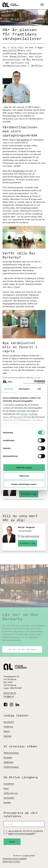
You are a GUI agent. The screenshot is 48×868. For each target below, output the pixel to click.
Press (6, 788)
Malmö (7, 731)
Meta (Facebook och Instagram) (18, 423)
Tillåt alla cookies (24, 467)
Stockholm (9, 722)
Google (24, 414)
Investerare (9, 784)
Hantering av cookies (11, 861)
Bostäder (8, 758)
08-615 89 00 (10, 693)
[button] (42, 5)
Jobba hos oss (11, 793)
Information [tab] (24, 389)
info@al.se (9, 696)
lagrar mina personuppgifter (21, 833)
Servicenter (9, 798)
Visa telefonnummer (30, 536)
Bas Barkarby (23, 140)
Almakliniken (19, 171)
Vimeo (6, 417)
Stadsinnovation (11, 767)
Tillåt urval (24, 476)
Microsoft (18, 417)
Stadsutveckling (11, 753)
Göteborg (8, 727)
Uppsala (7, 736)
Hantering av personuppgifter (15, 859)
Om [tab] (39, 389)
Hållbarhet (8, 762)
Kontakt (7, 802)
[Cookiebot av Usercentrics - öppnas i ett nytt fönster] (34, 382)
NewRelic (33, 414)
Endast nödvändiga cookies (24, 484)
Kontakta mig (29, 494)
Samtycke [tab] (9, 389)
